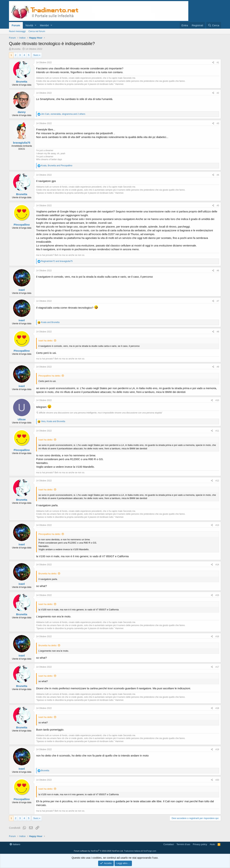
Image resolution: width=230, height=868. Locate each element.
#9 (218, 367)
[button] (35, 25)
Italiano (15, 844)
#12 (217, 481)
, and (57, 166)
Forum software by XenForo (99, 851)
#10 (217, 400)
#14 (217, 565)
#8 (218, 332)
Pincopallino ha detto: (50, 376)
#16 (217, 636)
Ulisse (22, 419)
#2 (218, 93)
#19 (217, 749)
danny (22, 112)
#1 (218, 63)
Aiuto (212, 844)
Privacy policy (200, 844)
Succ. (36, 55)
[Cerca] (214, 25)
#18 (217, 708)
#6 (218, 271)
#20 (217, 780)
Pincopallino (22, 225)
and (57, 261)
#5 (218, 206)
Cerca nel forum (37, 31)
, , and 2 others (63, 114)
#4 (218, 175)
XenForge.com (150, 851)
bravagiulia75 (22, 143)
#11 (217, 431)
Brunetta (16, 49)
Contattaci (169, 844)
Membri (44, 25)
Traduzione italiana (132, 851)
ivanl (22, 290)
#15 (217, 595)
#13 (217, 525)
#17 (217, 667)
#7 (218, 301)
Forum (16, 25)
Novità (29, 25)
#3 (218, 123)
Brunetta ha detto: (48, 574)
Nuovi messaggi (17, 31)
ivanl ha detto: (46, 341)
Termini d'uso (183, 844)
